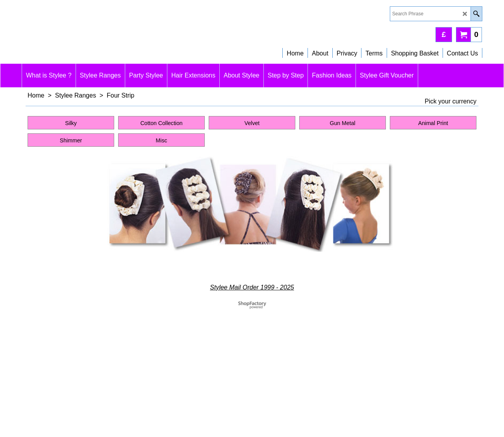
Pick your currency (450, 101)
